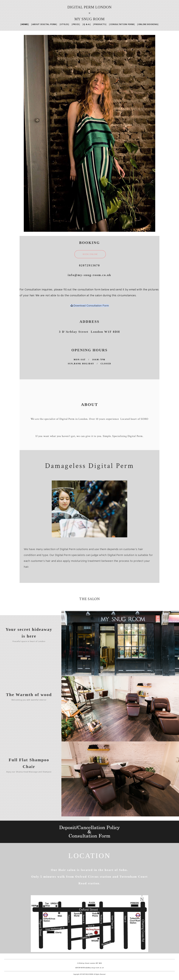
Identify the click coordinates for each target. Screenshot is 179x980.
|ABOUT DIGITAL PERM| (44, 24)
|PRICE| (76, 24)
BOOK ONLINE (90, 254)
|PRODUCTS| (100, 24)
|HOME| (25, 24)
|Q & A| (87, 24)
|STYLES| (64, 24)
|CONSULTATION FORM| (122, 24)
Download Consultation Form (90, 306)
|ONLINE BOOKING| (148, 24)
